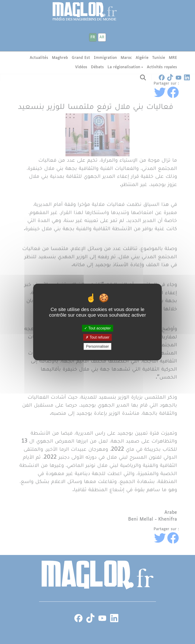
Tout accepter (97, 328)
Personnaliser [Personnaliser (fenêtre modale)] (97, 346)
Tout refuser (97, 337)
